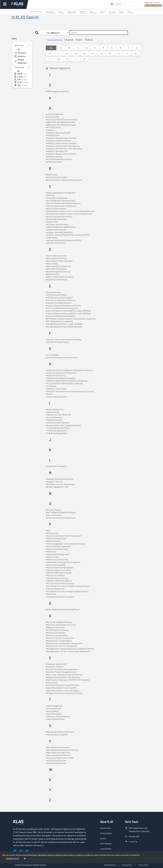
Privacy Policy (127, 865)
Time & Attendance (54, 714)
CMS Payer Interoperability (57, 224)
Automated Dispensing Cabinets (59, 159)
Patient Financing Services (57, 549)
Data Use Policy (110, 865)
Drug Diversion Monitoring (56, 279)
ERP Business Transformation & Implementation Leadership (71, 319)
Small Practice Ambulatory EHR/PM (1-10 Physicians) (67, 680)
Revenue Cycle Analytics (56, 633)
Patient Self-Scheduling (56, 565)
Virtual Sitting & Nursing (56, 763)
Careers (103, 838)
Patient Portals (52, 557)
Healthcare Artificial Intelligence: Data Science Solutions (69, 370)
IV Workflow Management (56, 433)
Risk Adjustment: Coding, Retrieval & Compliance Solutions (70, 649)
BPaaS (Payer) (52, 174)
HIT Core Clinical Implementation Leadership (64, 383)
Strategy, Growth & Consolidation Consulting (64, 693)
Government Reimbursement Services (62, 357)
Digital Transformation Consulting (60, 277)
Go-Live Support (53, 355)
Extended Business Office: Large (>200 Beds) (64, 324)
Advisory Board (106, 833)
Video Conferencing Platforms (58, 755)
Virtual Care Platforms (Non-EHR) (60, 758)
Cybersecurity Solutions (56, 243)
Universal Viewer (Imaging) (57, 734)
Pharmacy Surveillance (55, 575)
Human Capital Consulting (56, 397)
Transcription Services (55, 719)
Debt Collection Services (56, 269)
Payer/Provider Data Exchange (59, 573)
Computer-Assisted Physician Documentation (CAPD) (68, 235)
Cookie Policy (13, 859)
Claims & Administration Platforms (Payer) (63, 203)
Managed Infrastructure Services (59, 479)
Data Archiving (52, 264)
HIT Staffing (51, 386)
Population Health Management (59, 581)
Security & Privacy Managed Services (61, 672)
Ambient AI (50, 130)
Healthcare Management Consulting (61, 378)
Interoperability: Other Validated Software (63, 425)
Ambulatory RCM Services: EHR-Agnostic (63, 146)
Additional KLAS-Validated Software (61, 125)
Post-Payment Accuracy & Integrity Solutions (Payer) (68, 586)
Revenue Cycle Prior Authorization (60, 638)
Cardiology (50, 195)
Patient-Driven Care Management (60, 567)
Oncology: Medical (53, 510)
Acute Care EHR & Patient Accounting (61, 119)
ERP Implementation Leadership (59, 321)
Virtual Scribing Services (56, 760)
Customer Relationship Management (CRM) (63, 240)
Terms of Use (143, 865)
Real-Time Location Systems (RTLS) (61, 625)
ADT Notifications (53, 127)
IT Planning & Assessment (56, 431)
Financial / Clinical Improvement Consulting (64, 339)
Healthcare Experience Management (61, 373)
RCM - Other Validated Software (59, 622)
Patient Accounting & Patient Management (64, 536)
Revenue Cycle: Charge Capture (59, 641)
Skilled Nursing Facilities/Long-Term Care (63, 677)
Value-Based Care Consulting (58, 747)
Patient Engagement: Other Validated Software (65, 544)
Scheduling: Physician (55, 667)
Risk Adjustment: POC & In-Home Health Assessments (68, 651)
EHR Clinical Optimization (56, 295)
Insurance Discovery (54, 417)
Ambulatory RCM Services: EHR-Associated (64, 149)
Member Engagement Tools (57, 487)
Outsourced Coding (53, 515)
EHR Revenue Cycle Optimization (59, 297)
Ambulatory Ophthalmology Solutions (61, 138)
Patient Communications (56, 538)
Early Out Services (53, 292)
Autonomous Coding (54, 162)
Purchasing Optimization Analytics (60, 597)
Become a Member (153, 5)
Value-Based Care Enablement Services (62, 750)
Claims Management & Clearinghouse (61, 206)
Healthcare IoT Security (56, 375)
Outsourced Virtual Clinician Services (61, 518)
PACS (48, 530)
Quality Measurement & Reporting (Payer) (63, 609)
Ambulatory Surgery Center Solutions (61, 154)
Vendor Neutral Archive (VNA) (58, 752)
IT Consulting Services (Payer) (58, 428)
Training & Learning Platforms (58, 716)
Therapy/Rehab (52, 711)
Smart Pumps (52, 683)
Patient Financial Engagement (58, 546)
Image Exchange (53, 412)
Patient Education (53, 541)
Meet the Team (106, 828)
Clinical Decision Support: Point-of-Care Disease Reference (70, 211)
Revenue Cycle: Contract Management (62, 646)
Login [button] (155, 3)
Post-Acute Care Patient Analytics (60, 583)
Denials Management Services (58, 272)
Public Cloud (51, 594)
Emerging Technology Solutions (59, 303)
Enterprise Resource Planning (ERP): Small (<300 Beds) (68, 313)
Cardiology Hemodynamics (57, 198)
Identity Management (55, 409)
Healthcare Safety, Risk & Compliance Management (67, 381)
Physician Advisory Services (57, 578)
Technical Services (54, 708)
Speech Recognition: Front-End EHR (61, 688)
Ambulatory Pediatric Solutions (59, 141)
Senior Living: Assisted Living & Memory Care (64, 675)
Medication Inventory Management (60, 484)
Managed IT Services (54, 482)
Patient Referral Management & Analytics (63, 562)
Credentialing (51, 238)
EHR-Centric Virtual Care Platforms (61, 300)
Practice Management (55, 589)
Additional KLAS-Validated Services (60, 122)
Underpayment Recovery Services (60, 732)
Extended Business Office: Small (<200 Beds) (64, 327)
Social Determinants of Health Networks (63, 685)
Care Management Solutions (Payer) (60, 200)
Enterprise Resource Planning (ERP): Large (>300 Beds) (68, 311)
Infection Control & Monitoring (58, 415)
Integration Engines (54, 420)
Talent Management (54, 706)
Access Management (54, 114)
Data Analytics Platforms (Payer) (59, 261)
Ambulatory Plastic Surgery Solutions (61, 143)
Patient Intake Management (57, 554)
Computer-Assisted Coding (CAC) (59, 232)
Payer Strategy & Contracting (58, 570)
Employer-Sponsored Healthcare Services (63, 305)
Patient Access (52, 533)
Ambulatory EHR (53, 135)
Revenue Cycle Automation (57, 635)
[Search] (127, 4)
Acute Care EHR (52, 117)
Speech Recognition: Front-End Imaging (62, 690)
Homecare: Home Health (56, 389)
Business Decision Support (57, 177)
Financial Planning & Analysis (58, 342)
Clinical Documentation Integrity (59, 216)
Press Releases (106, 843)
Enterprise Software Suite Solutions (61, 316)
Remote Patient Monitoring (57, 630)
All (51, 48)
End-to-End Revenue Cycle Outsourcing (62, 308)
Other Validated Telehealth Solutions (61, 512)
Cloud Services (52, 222)
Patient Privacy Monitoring (57, 560)
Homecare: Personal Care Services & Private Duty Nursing (70, 391)
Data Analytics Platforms (56, 258)
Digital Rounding (52, 274)
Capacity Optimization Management (61, 193)
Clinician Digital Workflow (56, 219)
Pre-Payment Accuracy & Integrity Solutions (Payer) (67, 591)
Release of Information (55, 627)
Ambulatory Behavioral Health (58, 133)
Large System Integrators (57, 466)
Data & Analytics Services (56, 256)
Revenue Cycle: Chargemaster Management (64, 643)
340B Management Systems (57, 91)
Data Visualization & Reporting (58, 266)
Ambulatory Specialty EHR (57, 151)
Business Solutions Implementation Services (64, 180)
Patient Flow (51, 552)
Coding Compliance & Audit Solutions (61, 227)
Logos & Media (106, 849)
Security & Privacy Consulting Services (62, 669)
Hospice (49, 394)
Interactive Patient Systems (57, 423)
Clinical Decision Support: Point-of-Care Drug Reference (69, 214)
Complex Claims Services (56, 230)
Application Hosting (54, 156)
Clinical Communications (56, 208)
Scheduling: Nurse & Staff (57, 664)
